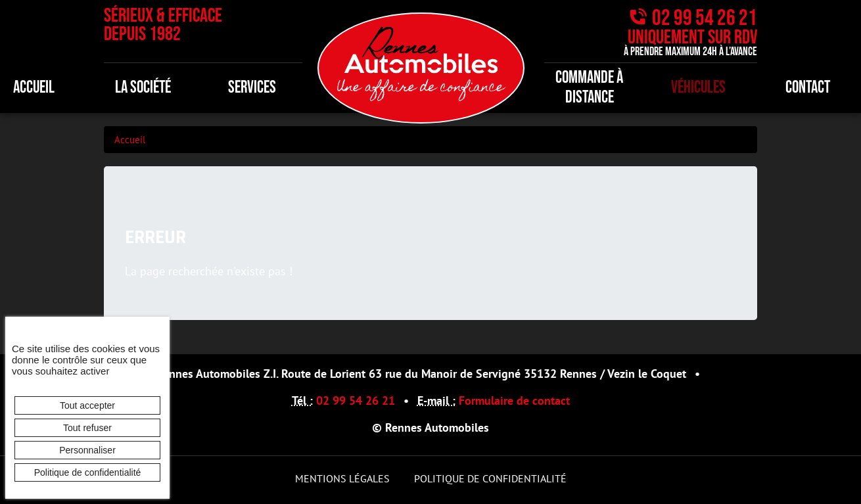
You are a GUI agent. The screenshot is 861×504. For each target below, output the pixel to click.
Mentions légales (342, 478)
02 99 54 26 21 (705, 18)
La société (143, 88)
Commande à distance (589, 88)
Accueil (130, 140)
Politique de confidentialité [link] (88, 472)
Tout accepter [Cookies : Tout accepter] (87, 405)
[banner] (421, 67)
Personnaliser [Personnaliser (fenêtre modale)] (87, 450)
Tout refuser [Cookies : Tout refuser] (87, 428)
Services (252, 88)
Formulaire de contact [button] (514, 401)
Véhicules (698, 88)
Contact (808, 88)
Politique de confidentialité (490, 478)
